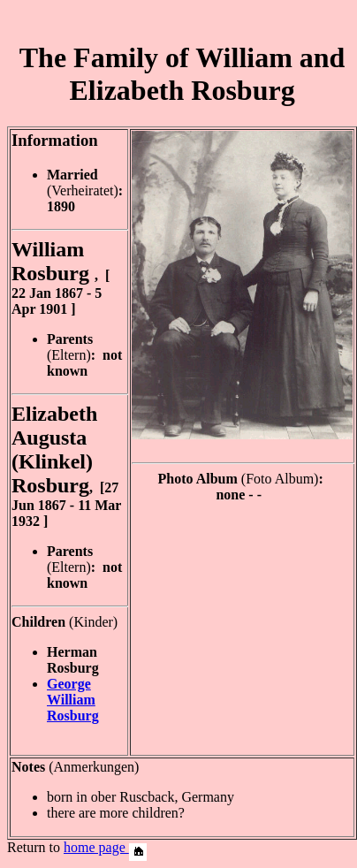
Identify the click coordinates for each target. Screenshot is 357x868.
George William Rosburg (73, 700)
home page (105, 847)
